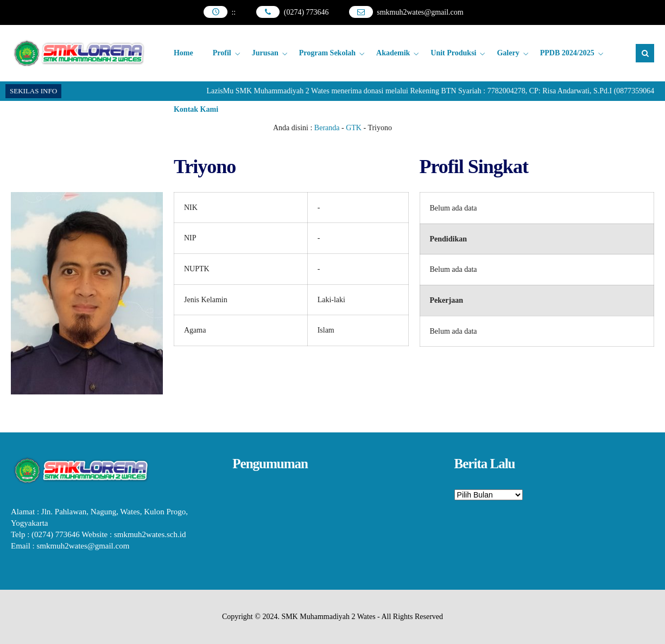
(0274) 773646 (306, 12)
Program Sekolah (327, 53)
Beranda (327, 128)
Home (183, 53)
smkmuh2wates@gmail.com (420, 12)
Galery (508, 53)
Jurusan (265, 53)
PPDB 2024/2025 (567, 53)
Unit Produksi (453, 53)
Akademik (393, 53)
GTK (354, 128)
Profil (222, 53)
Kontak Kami (196, 109)
